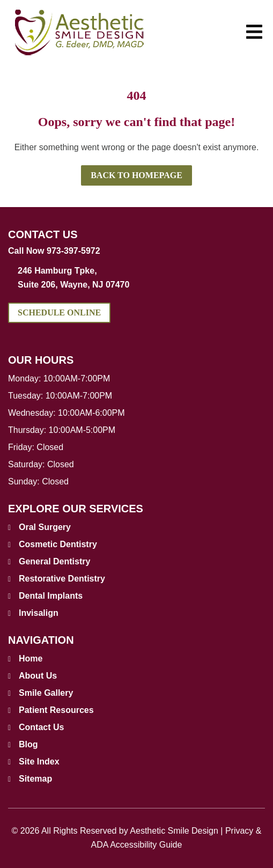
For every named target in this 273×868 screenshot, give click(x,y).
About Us (38, 676)
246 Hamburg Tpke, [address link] (141, 279)
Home (31, 659)
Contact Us (41, 727)
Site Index (39, 762)
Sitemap (35, 779)
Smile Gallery (46, 693)
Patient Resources (56, 710)
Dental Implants (51, 596)
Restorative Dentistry (62, 579)
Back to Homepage (136, 175)
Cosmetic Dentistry (58, 544)
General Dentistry (54, 561)
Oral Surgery (45, 527)
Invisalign (39, 613)
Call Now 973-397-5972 (54, 251)
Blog (28, 744)
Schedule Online (59, 312)
